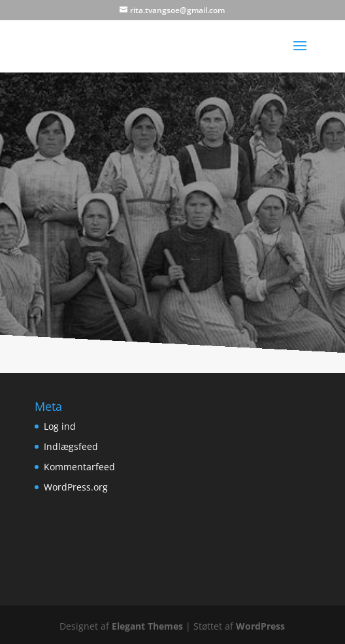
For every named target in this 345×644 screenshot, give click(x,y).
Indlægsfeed (71, 446)
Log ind (60, 426)
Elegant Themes (147, 626)
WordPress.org (76, 487)
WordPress (260, 626)
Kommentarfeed (79, 467)
